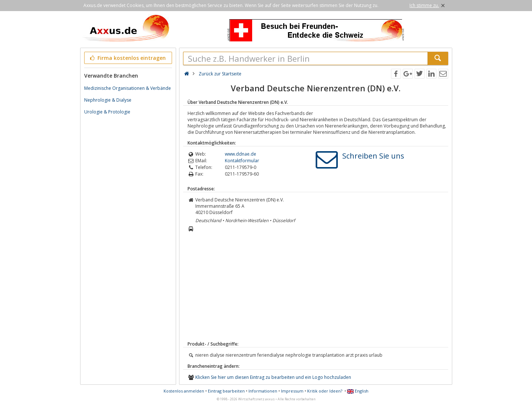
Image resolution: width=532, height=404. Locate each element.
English (358, 391)
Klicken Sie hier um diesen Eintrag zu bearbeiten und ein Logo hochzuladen (273, 377)
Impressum (292, 391)
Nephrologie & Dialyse (108, 100)
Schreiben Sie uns (373, 156)
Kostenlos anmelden (184, 391)
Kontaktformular (242, 161)
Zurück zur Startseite (220, 74)
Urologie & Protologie (107, 112)
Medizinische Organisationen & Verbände (128, 88)
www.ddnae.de (241, 154)
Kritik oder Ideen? (325, 391)
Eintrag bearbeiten (226, 391)
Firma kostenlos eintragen (128, 58)
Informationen (263, 391)
